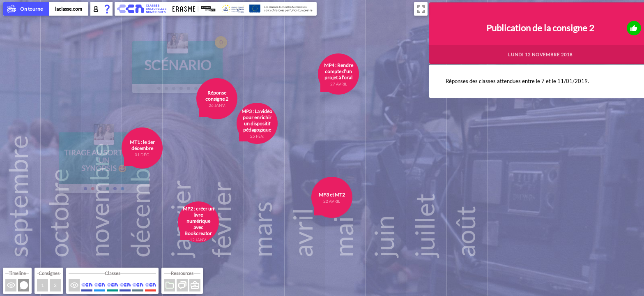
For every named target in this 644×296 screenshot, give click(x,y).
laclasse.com (69, 9)
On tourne (26, 9)
